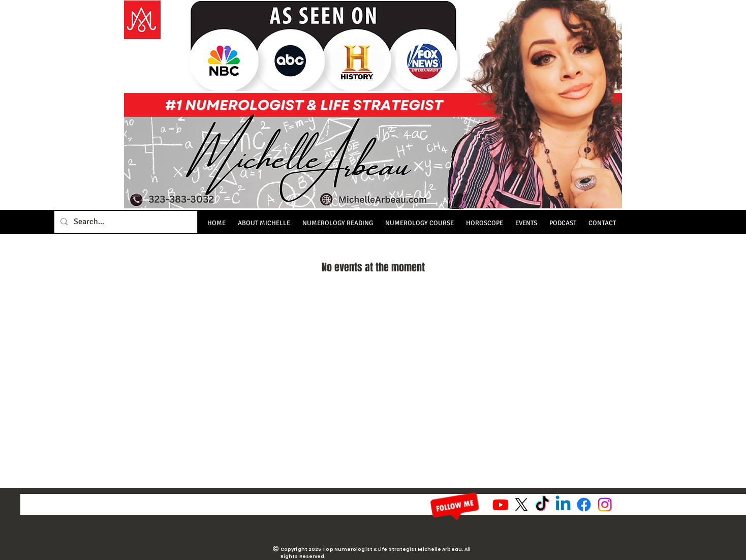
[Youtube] (501, 505)
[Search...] (125, 222)
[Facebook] (584, 505)
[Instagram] (605, 505)
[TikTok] (542, 505)
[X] (521, 505)
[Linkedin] (563, 505)
